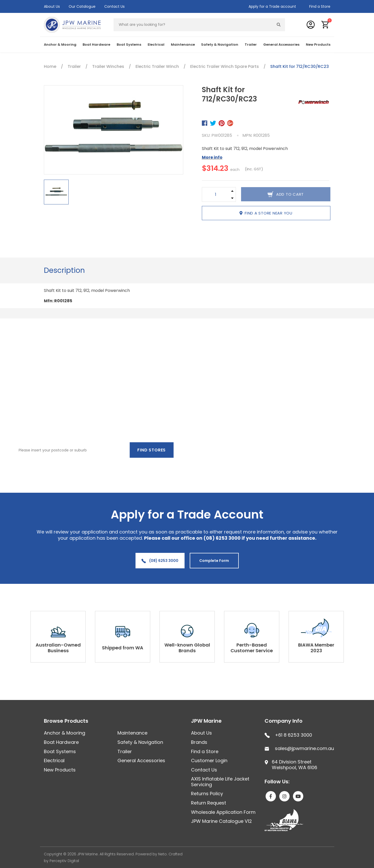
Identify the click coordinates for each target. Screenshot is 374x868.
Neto (162, 854)
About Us (52, 6)
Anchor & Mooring (60, 45)
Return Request (209, 803)
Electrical (156, 45)
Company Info (284, 721)
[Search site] (278, 25)
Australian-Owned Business (58, 648)
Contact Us (114, 6)
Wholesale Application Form (223, 812)
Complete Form (214, 561)
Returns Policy (207, 794)
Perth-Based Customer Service (252, 648)
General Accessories (281, 45)
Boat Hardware (96, 45)
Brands (199, 742)
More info (212, 157)
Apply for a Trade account (272, 6)
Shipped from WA (123, 648)
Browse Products (66, 721)
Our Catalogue (82, 6)
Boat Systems (129, 45)
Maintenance (183, 45)
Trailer (251, 45)
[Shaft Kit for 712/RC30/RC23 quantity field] (216, 194)
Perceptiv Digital (64, 861)
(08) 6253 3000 (160, 561)
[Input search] (193, 25)
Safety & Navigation (220, 45)
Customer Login (209, 761)
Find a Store (320, 6)
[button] (325, 25)
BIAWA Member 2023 (316, 648)
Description (64, 270)
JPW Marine (206, 721)
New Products (318, 45)
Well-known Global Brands (187, 648)
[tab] (64, 270)
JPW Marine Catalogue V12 (221, 821)
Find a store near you (266, 213)
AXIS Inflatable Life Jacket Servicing (220, 782)
